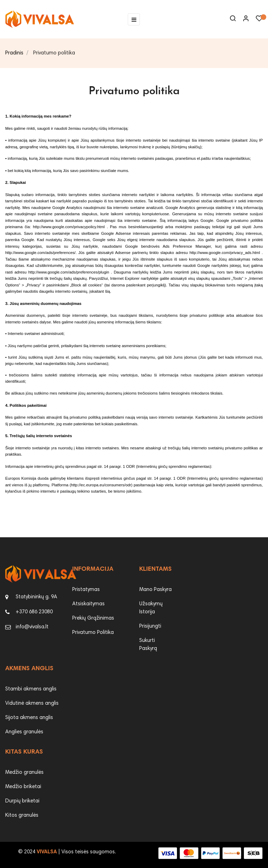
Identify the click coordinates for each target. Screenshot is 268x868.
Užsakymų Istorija (151, 608)
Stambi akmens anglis (31, 689)
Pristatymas (86, 590)
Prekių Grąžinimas (93, 618)
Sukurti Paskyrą (148, 645)
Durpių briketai (22, 801)
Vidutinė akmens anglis (32, 704)
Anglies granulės (24, 732)
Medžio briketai (23, 787)
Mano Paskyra (155, 590)
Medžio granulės (24, 773)
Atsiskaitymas (88, 604)
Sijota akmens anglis (29, 718)
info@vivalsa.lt (32, 627)
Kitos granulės (22, 815)
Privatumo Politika (93, 633)
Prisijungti (150, 626)
